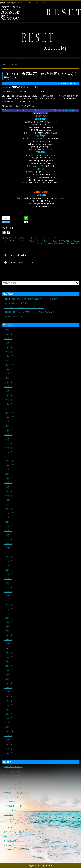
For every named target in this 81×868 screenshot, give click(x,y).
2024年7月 (8, 430)
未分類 (75, 83)
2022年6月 (8, 539)
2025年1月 (8, 404)
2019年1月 (8, 718)
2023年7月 (8, 483)
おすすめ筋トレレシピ (13, 806)
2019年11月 (8, 675)
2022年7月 (8, 535)
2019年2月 (8, 714)
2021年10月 (8, 574)
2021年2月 (8, 609)
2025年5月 (8, 387)
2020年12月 (8, 618)
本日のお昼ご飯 (10, 841)
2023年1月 (8, 509)
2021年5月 (8, 596)
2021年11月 (8, 570)
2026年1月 (8, 352)
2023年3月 (8, 500)
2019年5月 (8, 701)
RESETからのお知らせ (13, 767)
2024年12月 (8, 409)
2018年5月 (8, 753)
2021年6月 (8, 592)
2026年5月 (8, 334)
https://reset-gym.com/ (40, 113)
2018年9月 (8, 736)
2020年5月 (8, 648)
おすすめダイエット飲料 (14, 784)
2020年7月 (8, 640)
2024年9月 (8, 422)
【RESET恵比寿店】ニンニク (19, 262)
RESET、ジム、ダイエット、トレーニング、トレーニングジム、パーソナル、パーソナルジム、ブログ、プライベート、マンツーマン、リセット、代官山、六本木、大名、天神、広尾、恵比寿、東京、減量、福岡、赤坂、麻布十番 (41, 241)
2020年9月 (8, 631)
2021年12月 (8, 566)
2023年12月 (8, 461)
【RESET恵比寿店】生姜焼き (16, 303)
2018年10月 (8, 731)
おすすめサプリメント (13, 775)
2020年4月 (8, 653)
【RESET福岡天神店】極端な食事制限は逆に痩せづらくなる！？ (30, 299)
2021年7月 (8, 587)
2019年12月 (8, 670)
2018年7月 (8, 744)
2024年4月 (8, 443)
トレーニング (9, 819)
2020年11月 (8, 622)
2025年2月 (8, 400)
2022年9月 (8, 526)
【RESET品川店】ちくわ (17, 255)
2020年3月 (8, 657)
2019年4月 (8, 705)
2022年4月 (8, 548)
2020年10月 (8, 627)
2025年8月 (8, 374)
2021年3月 (8, 605)
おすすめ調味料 (10, 810)
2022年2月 (8, 557)
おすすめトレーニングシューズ (16, 793)
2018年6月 (8, 749)
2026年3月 (8, 343)
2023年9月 (8, 474)
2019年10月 (8, 679)
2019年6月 (8, 696)
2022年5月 (8, 544)
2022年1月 (8, 561)
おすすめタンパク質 (12, 780)
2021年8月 (8, 583)
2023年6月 (8, 487)
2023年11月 (8, 465)
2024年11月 (8, 413)
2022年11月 (8, 518)
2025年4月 (8, 391)
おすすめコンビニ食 (12, 771)
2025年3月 (8, 395)
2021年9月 (8, 579)
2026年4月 (8, 339)
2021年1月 (8, 614)
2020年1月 (8, 666)
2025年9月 (8, 369)
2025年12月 (8, 356)
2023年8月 (8, 478)
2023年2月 (8, 504)
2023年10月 (8, 470)
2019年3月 (8, 710)
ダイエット (8, 815)
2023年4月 (8, 496)
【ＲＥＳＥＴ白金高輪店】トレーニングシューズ (24, 308)
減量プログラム (10, 845)
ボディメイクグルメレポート (15, 832)
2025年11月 (8, 361)
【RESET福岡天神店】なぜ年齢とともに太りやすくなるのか (29, 312)
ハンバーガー (9, 828)
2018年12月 (8, 723)
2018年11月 (8, 727)
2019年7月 (8, 692)
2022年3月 (8, 552)
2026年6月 (8, 330)
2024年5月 (8, 439)
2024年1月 (8, 457)
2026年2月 (8, 347)
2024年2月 (8, 452)
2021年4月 (8, 600)
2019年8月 (8, 688)
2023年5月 (8, 491)
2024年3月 (8, 448)
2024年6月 (8, 435)
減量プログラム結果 (12, 850)
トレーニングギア (11, 823)
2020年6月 (8, 644)
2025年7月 (8, 378)
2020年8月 (8, 635)
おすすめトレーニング (13, 789)
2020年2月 (8, 662)
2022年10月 (8, 522)
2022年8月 (8, 531)
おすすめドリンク (11, 797)
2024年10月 (8, 417)
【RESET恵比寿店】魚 (13, 316)
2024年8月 (8, 426)
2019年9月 (8, 683)
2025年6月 (8, 382)
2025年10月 (8, 365)
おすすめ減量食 (10, 802)
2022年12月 (8, 513)
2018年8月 (8, 740)
